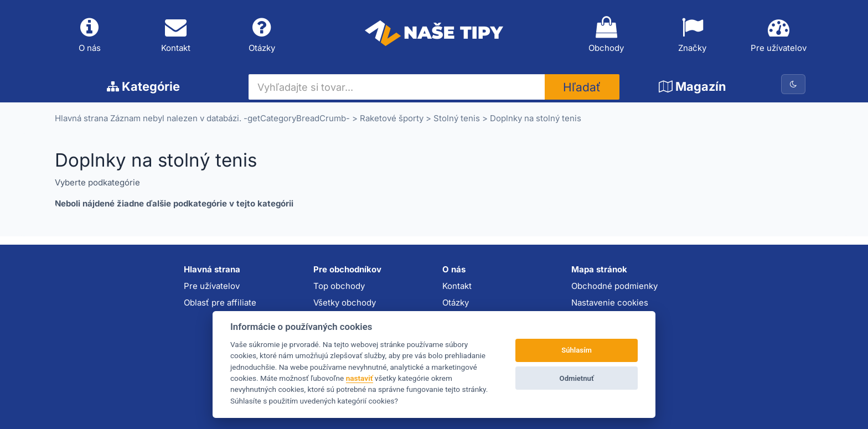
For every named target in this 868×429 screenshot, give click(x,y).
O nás (90, 35)
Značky (693, 35)
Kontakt (176, 35)
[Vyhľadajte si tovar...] (397, 87)
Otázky (262, 35)
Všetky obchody (345, 303)
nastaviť (360, 378)
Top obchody (339, 286)
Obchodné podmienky (614, 286)
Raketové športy (392, 118)
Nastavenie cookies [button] (610, 303)
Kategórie (143, 86)
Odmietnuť (577, 378)
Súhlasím (577, 350)
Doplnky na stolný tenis (536, 118)
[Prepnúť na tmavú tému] (793, 84)
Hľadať (582, 87)
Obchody (606, 35)
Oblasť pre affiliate (220, 303)
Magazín (693, 86)
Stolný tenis (457, 118)
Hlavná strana (81, 118)
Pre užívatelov (778, 35)
